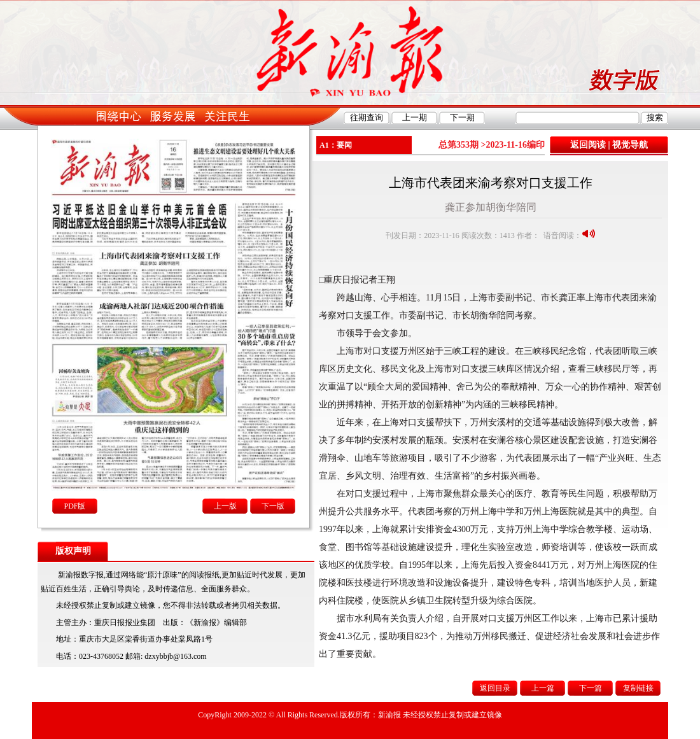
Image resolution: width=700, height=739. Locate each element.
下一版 (273, 506)
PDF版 (74, 506)
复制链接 (638, 688)
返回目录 (495, 688)
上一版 (225, 506)
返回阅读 (588, 145)
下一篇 (591, 688)
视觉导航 (630, 145)
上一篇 (543, 688)
